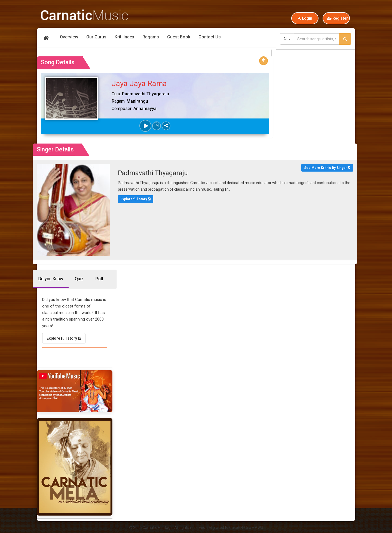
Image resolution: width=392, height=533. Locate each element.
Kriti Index (124, 37)
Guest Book (179, 37)
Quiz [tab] (79, 278)
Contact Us (210, 37)
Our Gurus (96, 37)
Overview (69, 37)
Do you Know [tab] (51, 278)
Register (338, 18)
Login (305, 18)
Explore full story (135, 199)
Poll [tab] (99, 278)
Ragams (151, 37)
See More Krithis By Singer (325, 168)
